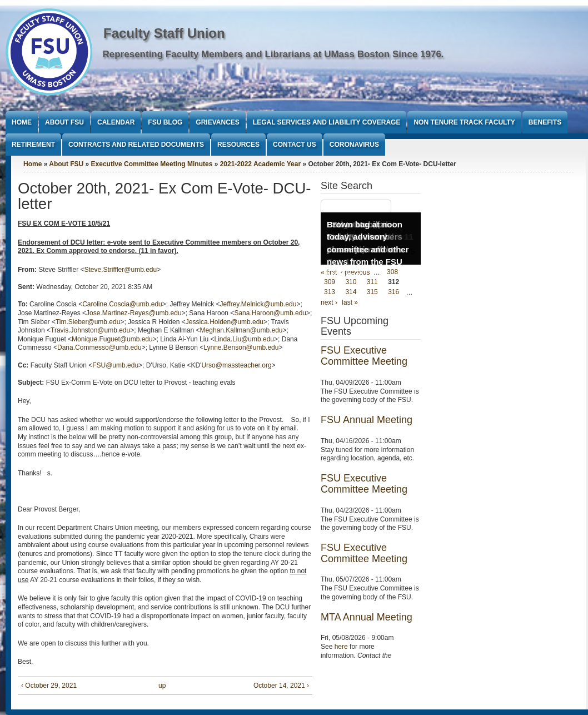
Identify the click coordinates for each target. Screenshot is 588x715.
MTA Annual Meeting (367, 617)
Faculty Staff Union (164, 33)
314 (351, 292)
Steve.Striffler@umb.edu (120, 270)
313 (330, 292)
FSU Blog (165, 122)
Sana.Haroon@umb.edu (270, 313)
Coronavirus (354, 145)
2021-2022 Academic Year (260, 164)
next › (329, 302)
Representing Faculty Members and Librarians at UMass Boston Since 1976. (273, 54)
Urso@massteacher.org (236, 365)
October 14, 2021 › (281, 686)
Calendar (116, 122)
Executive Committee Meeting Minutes (152, 164)
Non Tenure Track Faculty (464, 122)
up (162, 686)
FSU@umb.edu (115, 365)
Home (22, 122)
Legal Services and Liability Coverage (327, 122)
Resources (238, 145)
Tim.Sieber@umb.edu (88, 322)
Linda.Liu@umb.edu (244, 339)
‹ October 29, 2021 (49, 686)
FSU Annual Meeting (367, 420)
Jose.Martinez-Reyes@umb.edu (134, 313)
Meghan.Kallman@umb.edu (241, 330)
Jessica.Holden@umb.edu (225, 322)
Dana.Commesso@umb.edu (99, 347)
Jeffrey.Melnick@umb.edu (258, 304)
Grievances (217, 122)
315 (372, 292)
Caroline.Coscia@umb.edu (122, 304)
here (341, 647)
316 (393, 292)
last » (350, 302)
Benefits (545, 122)
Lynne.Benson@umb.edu (241, 347)
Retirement (33, 145)
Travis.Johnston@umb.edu (90, 330)
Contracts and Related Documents (136, 145)
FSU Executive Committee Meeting (364, 356)
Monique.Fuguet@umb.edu (112, 339)
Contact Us (295, 145)
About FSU (64, 122)
